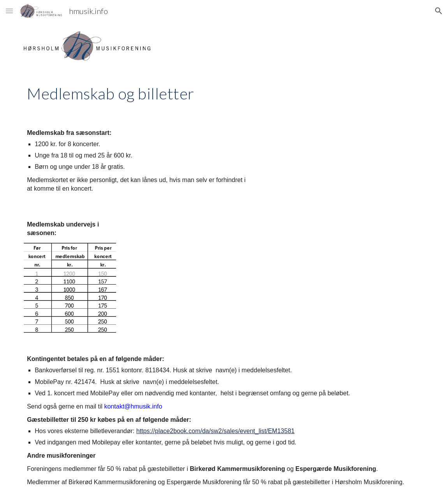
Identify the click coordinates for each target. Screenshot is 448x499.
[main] (224, 93)
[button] (9, 11)
